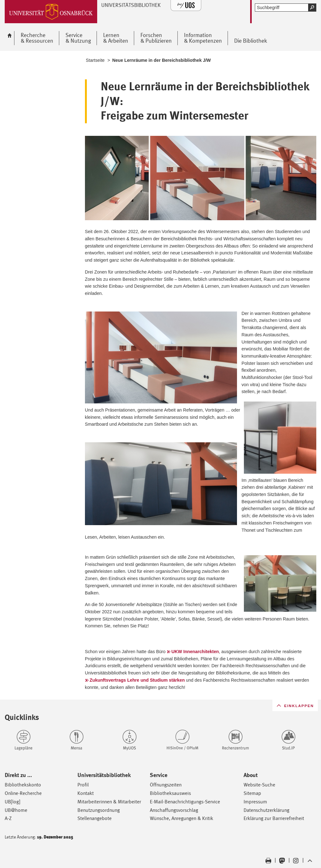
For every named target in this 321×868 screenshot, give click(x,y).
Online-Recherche (23, 793)
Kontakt (86, 793)
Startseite (95, 60)
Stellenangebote (95, 818)
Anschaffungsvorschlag (174, 810)
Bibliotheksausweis (170, 793)
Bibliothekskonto (23, 785)
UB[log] (12, 802)
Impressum (255, 802)
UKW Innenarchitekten (195, 652)
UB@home (16, 810)
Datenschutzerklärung (266, 810)
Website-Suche (259, 785)
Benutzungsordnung (99, 810)
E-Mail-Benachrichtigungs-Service (185, 802)
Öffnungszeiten (166, 785)
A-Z (8, 818)
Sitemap (252, 793)
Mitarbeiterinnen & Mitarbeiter (109, 802)
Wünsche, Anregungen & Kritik (182, 818)
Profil (83, 785)
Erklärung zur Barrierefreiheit (274, 818)
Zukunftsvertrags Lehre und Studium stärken (137, 680)
